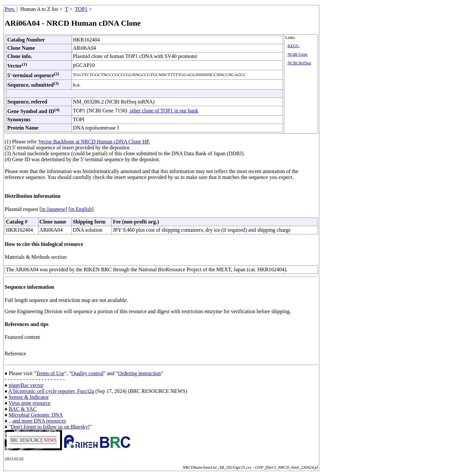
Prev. (10, 9)
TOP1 (81, 9)
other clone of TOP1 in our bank (163, 111)
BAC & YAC (23, 409)
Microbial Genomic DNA (36, 415)
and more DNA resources (39, 421)
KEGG (293, 46)
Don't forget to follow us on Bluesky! (50, 427)
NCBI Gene (297, 54)
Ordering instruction (140, 373)
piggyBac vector (26, 385)
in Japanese (53, 209)
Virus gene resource (30, 403)
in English (81, 209)
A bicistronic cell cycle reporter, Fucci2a (51, 391)
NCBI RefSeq (299, 63)
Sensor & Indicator (29, 397)
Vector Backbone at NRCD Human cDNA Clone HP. (94, 142)
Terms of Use (50, 373)
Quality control (87, 373)
